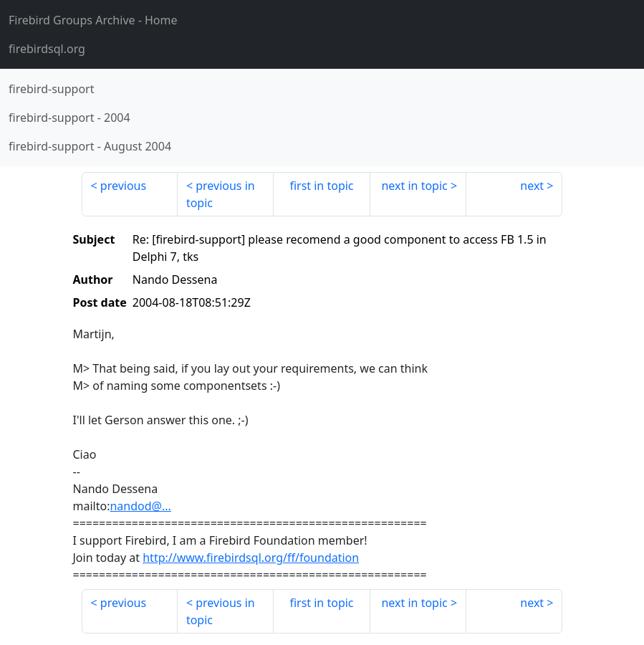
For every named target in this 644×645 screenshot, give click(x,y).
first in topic (321, 186)
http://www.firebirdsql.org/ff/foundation (251, 558)
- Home (93, 20)
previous (123, 186)
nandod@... (140, 506)
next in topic (414, 186)
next (532, 186)
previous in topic (221, 194)
